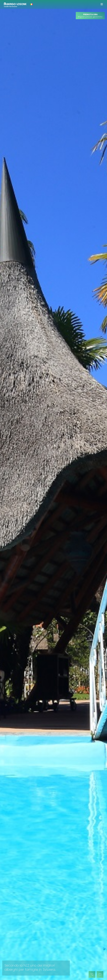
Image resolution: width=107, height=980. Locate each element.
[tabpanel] (53, 490)
